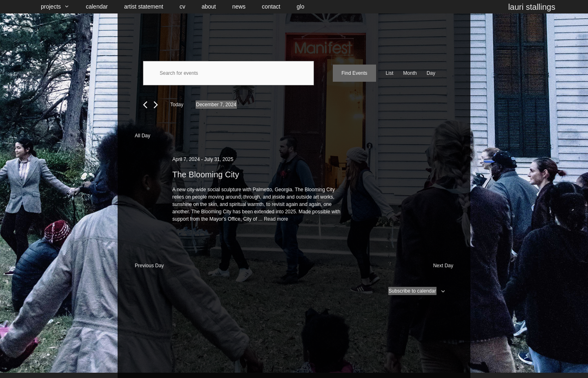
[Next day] (156, 105)
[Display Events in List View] (390, 73)
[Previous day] (145, 105)
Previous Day (149, 266)
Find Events (354, 73)
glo (301, 7)
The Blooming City (206, 174)
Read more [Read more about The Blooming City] (276, 219)
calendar (97, 7)
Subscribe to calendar (412, 291)
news (239, 7)
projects (59, 7)
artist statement (144, 7)
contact (271, 7)
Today (177, 105)
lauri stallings (532, 7)
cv (183, 7)
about (209, 7)
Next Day (443, 266)
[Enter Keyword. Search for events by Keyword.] (228, 73)
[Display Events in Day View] (431, 73)
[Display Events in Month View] (410, 73)
